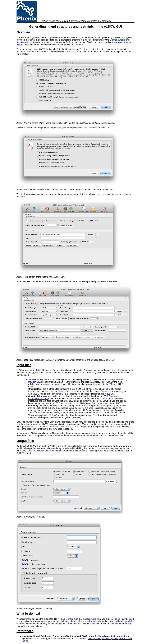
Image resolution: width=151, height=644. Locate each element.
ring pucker (60, 450)
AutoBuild (114, 621)
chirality (40, 450)
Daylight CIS (34, 382)
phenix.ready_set (25, 42)
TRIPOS (61, 391)
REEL (62, 619)
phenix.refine (76, 621)
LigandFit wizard (118, 40)
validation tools (94, 621)
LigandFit (128, 621)
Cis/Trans (49, 450)
